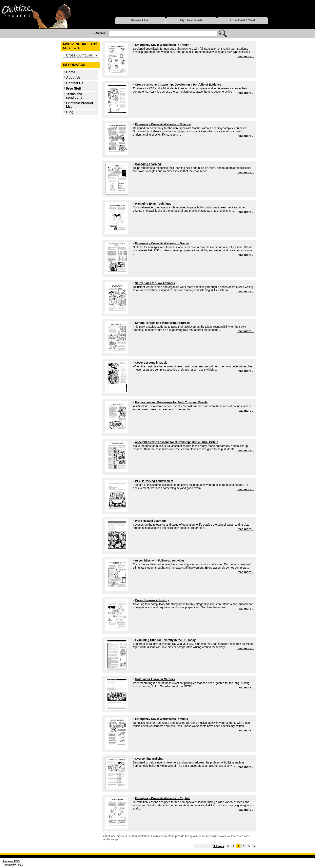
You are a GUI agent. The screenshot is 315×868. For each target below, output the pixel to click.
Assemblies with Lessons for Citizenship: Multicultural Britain (177, 442)
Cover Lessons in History (152, 600)
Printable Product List (80, 105)
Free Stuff (74, 88)
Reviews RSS (11, 861)
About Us (73, 78)
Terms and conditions (74, 96)
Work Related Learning (150, 521)
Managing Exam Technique (153, 204)
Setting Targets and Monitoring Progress (162, 323)
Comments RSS (13, 865)
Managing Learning (148, 164)
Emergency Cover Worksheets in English (163, 798)
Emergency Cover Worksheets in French (162, 45)
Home (71, 72)
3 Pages (219, 846)
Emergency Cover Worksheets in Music (161, 719)
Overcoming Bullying (149, 759)
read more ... (246, 56)
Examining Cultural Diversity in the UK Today (165, 640)
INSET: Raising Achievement (154, 481)
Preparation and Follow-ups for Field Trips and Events (171, 402)
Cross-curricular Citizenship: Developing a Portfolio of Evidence (178, 85)
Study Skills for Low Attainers (155, 283)
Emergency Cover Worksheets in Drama (162, 243)
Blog (70, 112)
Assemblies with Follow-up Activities (160, 561)
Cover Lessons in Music (151, 363)
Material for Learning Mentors (155, 679)
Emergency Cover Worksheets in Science (163, 124)
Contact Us (75, 83)
